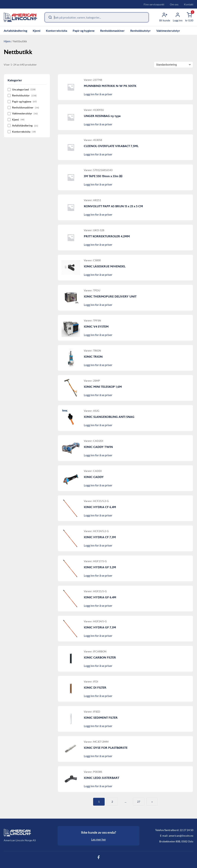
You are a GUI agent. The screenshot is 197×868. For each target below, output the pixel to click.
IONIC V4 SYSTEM (96, 327)
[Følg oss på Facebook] (98, 858)
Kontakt (189, 4)
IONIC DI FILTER (95, 688)
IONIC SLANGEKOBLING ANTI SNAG (109, 417)
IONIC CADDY (94, 477)
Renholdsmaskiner (112, 31)
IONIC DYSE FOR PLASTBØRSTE (106, 748)
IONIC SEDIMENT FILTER (101, 718)
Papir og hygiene (84, 31)
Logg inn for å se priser (98, 94)
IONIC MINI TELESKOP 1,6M (103, 387)
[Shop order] (173, 65)
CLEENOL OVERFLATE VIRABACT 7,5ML (111, 146)
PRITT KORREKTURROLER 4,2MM (107, 236)
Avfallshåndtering (15, 31)
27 (139, 802)
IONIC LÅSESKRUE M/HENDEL (105, 266)
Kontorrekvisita (56, 31)
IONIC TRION (93, 357)
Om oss (174, 4)
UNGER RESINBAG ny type (102, 116)
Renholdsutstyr (141, 31)
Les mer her (99, 839)
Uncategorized (22, 89)
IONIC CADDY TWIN (98, 447)
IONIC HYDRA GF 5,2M (100, 567)
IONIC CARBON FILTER (100, 658)
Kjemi (37, 31)
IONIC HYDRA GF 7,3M (100, 628)
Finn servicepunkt (154, 4)
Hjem (7, 41)
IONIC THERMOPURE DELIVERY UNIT (110, 297)
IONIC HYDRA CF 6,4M (100, 507)
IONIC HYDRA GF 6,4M (100, 597)
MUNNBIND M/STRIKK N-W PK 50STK (110, 86)
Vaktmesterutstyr (168, 31)
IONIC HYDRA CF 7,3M (100, 537)
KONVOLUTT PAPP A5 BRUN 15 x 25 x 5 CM (113, 206)
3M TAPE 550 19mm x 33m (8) (103, 176)
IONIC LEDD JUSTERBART (101, 778)
